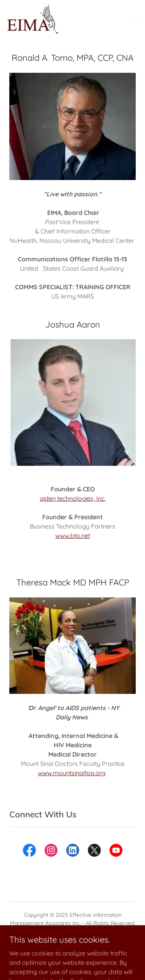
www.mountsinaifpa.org (72, 773)
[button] (134, 19)
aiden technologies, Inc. (73, 498)
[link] (32, 19)
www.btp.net (73, 535)
